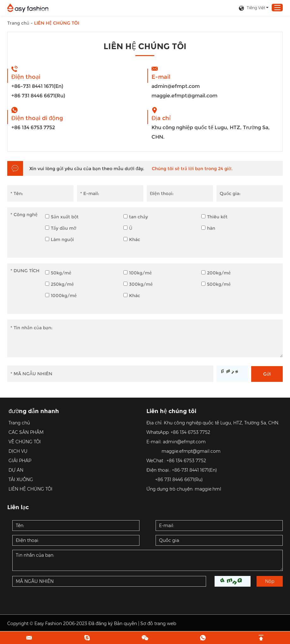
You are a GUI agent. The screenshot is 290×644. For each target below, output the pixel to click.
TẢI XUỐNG (21, 480)
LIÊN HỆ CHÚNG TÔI (57, 23)
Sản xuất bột (62, 217)
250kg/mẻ (59, 284)
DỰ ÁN (16, 470)
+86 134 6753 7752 (33, 127)
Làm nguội (59, 239)
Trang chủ (18, 23)
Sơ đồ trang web (158, 624)
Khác (132, 239)
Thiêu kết (214, 217)
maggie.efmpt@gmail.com (184, 96)
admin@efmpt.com (176, 86)
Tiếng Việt (252, 8)
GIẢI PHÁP (20, 461)
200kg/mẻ (216, 273)
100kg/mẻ (138, 273)
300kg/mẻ (138, 284)
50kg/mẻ (58, 273)
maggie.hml (208, 489)
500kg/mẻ (216, 284)
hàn (208, 228)
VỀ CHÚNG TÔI (25, 442)
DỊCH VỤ (18, 451)
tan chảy (136, 217)
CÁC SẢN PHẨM (26, 432)
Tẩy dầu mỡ (61, 228)
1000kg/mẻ (61, 296)
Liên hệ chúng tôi (171, 411)
